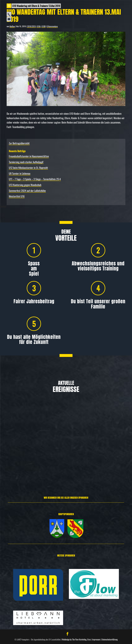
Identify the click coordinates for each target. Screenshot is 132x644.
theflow (12, 26)
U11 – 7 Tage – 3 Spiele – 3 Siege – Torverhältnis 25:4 (35, 179)
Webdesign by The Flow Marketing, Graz (76, 639)
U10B (43, 26)
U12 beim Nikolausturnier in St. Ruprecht (28, 168)
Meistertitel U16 (17, 196)
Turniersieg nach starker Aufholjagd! (26, 162)
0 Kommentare (52, 26)
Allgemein (18, 452)
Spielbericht (117, 446)
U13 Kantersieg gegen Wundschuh (25, 185)
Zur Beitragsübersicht (19, 143)
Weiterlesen (11, 476)
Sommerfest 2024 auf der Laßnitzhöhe (27, 191)
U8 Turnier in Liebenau (20, 173)
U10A (39, 26)
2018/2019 (31, 26)
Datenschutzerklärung (110, 639)
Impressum (96, 639)
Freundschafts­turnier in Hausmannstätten (29, 156)
